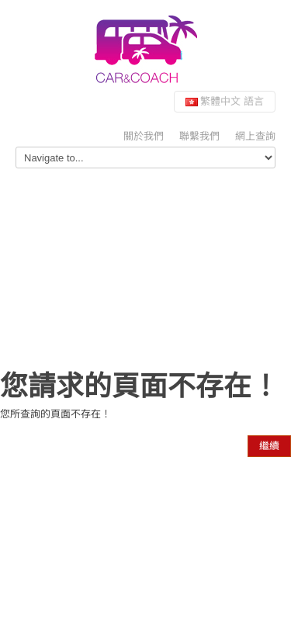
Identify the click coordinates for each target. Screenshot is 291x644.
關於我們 (144, 136)
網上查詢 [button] (255, 136)
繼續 (269, 446)
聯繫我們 (199, 136)
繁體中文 (225, 101)
